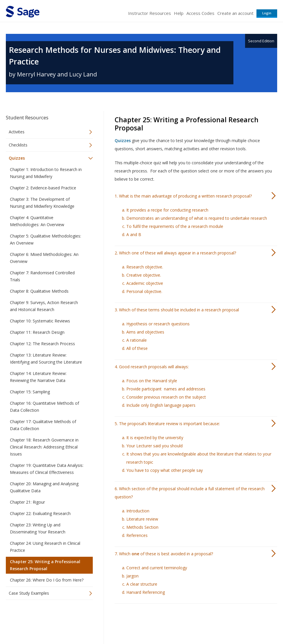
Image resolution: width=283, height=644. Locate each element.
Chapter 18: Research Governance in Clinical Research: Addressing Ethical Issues (44, 447)
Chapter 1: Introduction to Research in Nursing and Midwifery (46, 173)
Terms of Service (170, 622)
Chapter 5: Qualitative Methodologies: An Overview (46, 239)
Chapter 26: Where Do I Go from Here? (47, 580)
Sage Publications (39, 622)
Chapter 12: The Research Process (42, 344)
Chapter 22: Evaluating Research (40, 513)
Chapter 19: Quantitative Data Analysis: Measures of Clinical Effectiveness (47, 469)
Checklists (18, 145)
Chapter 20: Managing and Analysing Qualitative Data (44, 487)
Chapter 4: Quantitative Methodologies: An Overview (37, 221)
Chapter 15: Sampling (30, 392)
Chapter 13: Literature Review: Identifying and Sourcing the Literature (46, 358)
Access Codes (200, 13)
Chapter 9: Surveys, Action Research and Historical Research (44, 306)
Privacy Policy (239, 622)
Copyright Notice (206, 622)
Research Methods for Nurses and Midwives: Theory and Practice (115, 56)
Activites (17, 132)
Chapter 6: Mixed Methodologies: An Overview (44, 258)
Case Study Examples (29, 593)
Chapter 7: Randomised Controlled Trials (42, 276)
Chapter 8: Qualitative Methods (39, 291)
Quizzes (17, 158)
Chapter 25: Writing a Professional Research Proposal (45, 565)
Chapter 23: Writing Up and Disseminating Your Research (38, 528)
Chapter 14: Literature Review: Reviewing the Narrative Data (38, 377)
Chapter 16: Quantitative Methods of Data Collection (44, 407)
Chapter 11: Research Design (37, 332)
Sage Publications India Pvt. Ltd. (90, 622)
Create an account (235, 13)
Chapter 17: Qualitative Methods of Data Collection (43, 425)
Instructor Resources (150, 13)
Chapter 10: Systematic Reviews (40, 321)
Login (267, 13)
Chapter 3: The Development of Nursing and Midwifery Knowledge (42, 203)
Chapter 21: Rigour (27, 502)
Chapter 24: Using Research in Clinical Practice (45, 547)
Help (179, 13)
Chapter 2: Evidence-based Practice (43, 188)
